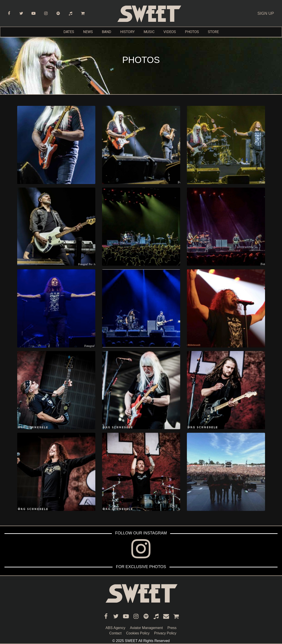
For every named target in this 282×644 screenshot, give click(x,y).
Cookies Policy (138, 633)
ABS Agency (115, 628)
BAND (107, 32)
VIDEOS (170, 32)
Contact (115, 633)
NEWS (88, 32)
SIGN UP (266, 13)
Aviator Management (146, 628)
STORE (213, 32)
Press (172, 628)
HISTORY (127, 32)
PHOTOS (192, 32)
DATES (69, 32)
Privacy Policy (165, 633)
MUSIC (149, 32)
